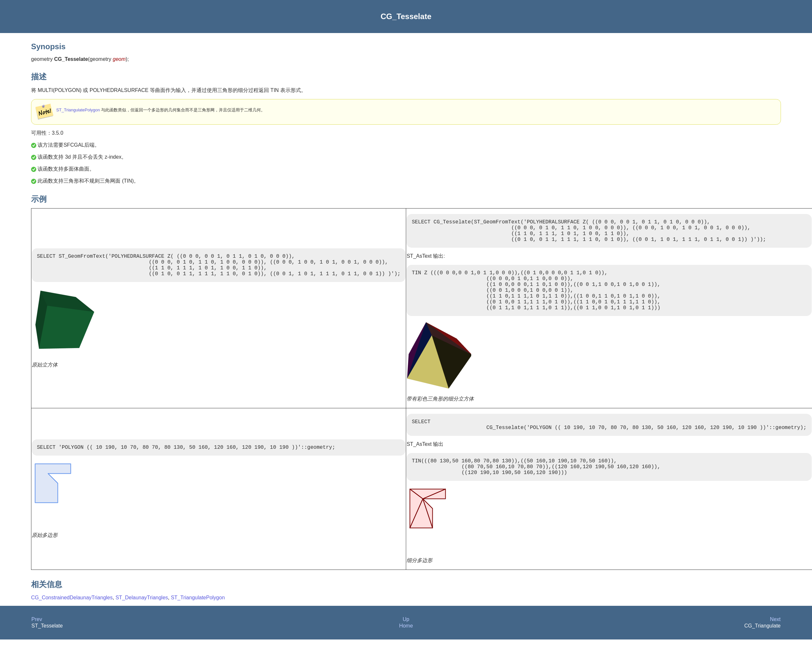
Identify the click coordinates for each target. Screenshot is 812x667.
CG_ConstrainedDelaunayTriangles (72, 618)
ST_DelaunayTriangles (142, 618)
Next (775, 640)
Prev (37, 640)
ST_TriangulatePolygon (78, 110)
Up (406, 640)
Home (406, 646)
